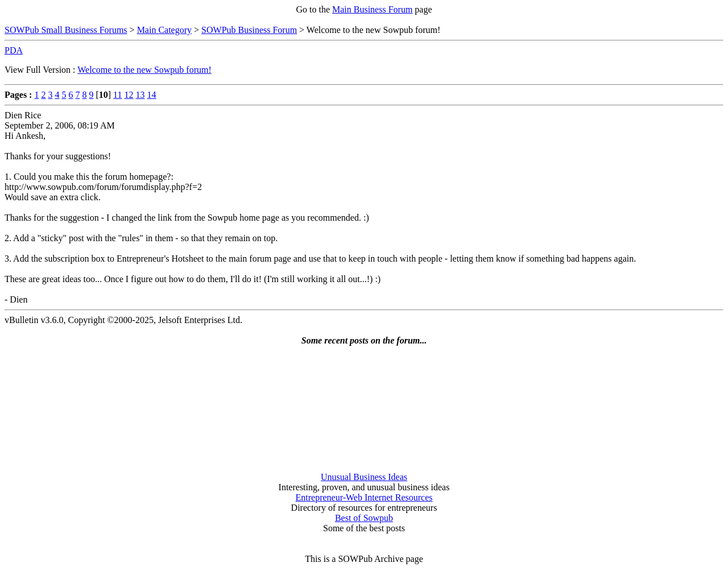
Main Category (164, 30)
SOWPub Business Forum (249, 30)
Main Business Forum (372, 9)
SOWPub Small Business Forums (66, 30)
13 (140, 95)
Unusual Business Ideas (364, 477)
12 (129, 95)
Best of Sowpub (364, 518)
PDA (14, 50)
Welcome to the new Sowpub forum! (144, 70)
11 (117, 95)
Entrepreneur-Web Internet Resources (364, 497)
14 (152, 95)
